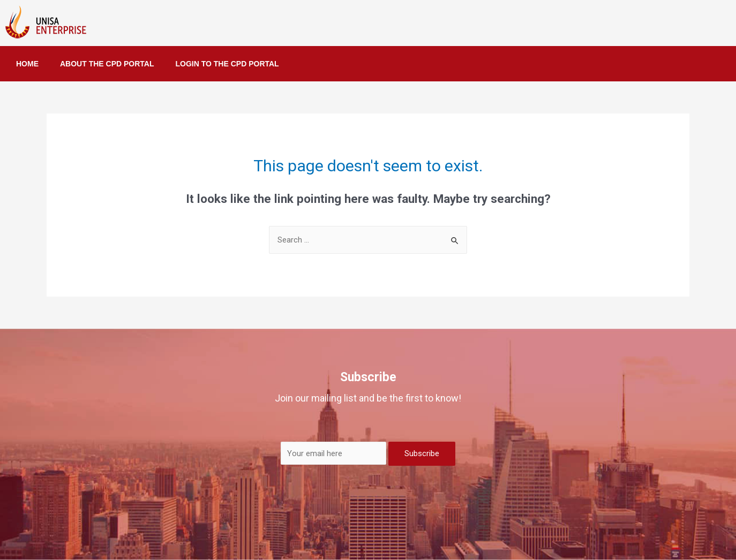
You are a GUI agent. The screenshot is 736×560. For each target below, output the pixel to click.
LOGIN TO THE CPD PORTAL (227, 64)
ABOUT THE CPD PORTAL (107, 64)
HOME (27, 64)
